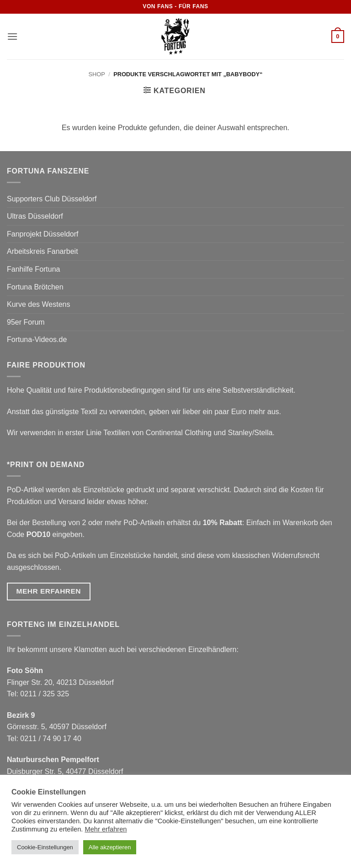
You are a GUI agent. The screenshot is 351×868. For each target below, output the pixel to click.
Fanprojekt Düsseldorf (43, 234)
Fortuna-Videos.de (37, 339)
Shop (97, 74)
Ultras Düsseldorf (35, 216)
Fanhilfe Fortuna (34, 269)
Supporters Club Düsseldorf (52, 199)
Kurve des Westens (38, 304)
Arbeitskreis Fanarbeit (43, 251)
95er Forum (26, 322)
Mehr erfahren (106, 829)
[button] (12, 36)
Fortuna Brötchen (35, 287)
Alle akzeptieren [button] (110, 847)
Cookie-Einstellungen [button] (45, 847)
